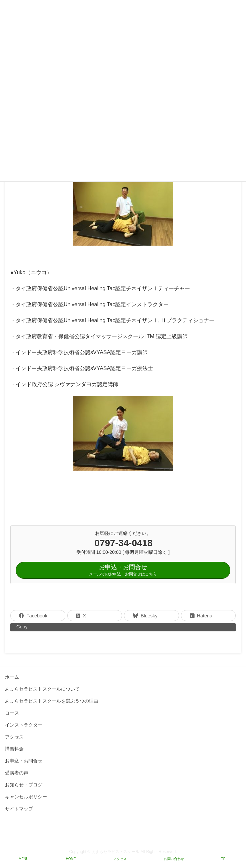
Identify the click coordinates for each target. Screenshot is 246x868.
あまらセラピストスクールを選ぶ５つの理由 (52, 701)
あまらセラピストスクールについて (42, 689)
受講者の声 (17, 773)
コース (12, 713)
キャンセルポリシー (26, 797)
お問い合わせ (174, 859)
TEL (224, 859)
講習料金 (14, 749)
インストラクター (24, 725)
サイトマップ (19, 809)
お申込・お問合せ (24, 761)
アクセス (14, 737)
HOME (71, 859)
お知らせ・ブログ (24, 785)
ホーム (12, 677)
